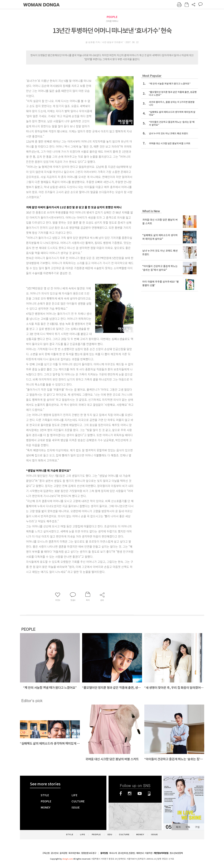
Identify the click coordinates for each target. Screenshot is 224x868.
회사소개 (113, 853)
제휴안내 (140, 853)
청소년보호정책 (176, 853)
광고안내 (55, 853)
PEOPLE (112, 17)
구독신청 (46, 853)
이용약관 (149, 853)
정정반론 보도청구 (89, 853)
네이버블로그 (149, 793)
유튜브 (140, 793)
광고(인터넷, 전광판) (126, 853)
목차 (178, 827)
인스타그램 (130, 793)
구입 (197, 827)
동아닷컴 (104, 853)
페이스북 (121, 793)
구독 (188, 827)
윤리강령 (63, 853)
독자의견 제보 (74, 853)
